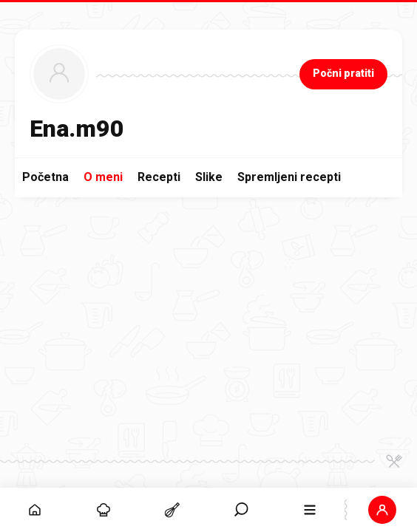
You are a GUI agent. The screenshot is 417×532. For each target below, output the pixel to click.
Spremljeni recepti (289, 177)
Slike (209, 177)
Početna (45, 177)
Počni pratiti (343, 73)
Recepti (159, 177)
